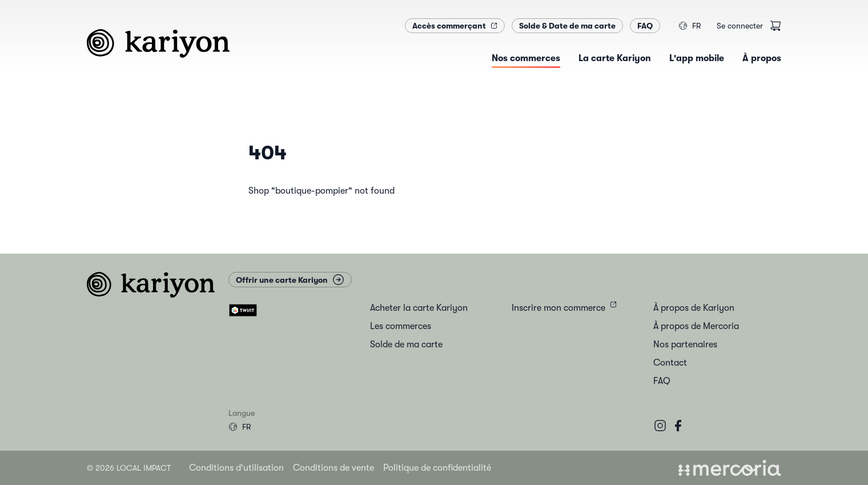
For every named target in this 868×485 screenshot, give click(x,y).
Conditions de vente (333, 468)
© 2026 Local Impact (129, 468)
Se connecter (740, 26)
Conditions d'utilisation (236, 468)
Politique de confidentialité (437, 468)
